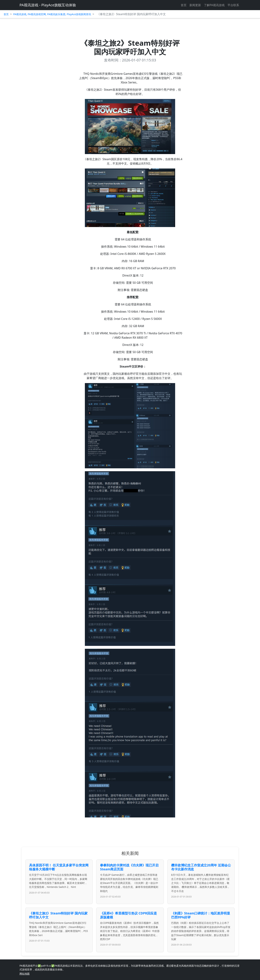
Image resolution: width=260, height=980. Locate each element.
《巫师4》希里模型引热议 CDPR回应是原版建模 (128, 915)
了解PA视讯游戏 (214, 5)
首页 (184, 5)
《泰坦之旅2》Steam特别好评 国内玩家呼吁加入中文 (58, 915)
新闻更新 (195, 5)
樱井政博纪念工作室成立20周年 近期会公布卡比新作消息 (201, 867)
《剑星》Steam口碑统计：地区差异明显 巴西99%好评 (201, 915)
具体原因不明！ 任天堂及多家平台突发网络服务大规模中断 (59, 867)
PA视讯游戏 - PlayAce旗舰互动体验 (48, 5)
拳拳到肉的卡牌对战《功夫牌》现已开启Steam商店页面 (129, 867)
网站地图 (25, 974)
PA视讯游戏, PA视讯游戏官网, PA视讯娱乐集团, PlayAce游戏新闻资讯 (52, 14)
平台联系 (233, 5)
